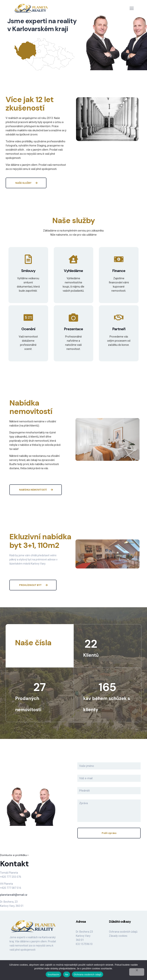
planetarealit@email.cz (14, 895)
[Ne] (137, 972)
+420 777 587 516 (11, 888)
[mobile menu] (132, 8)
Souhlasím (54, 974)
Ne (67, 974)
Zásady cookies (118, 936)
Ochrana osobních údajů (123, 932)
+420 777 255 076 (11, 877)
